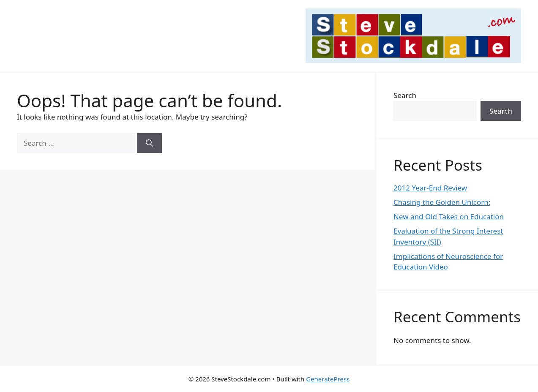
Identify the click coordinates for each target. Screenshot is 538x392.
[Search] (149, 143)
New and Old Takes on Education (449, 216)
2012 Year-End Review (430, 188)
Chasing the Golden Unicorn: (442, 202)
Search (405, 95)
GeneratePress (328, 379)
